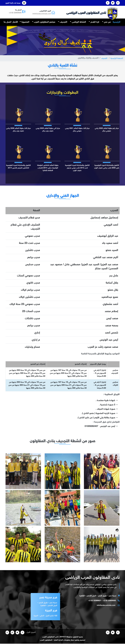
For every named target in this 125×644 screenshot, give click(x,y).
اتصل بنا (8, 22)
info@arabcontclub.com (41, 14)
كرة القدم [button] (95, 22)
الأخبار (15, 22)
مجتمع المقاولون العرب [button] (44, 22)
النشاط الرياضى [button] (79, 22)
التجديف (103, 59)
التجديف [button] (63, 22)
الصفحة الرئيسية (116, 59)
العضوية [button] (25, 22)
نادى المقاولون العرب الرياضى (87, 13)
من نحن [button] (107, 22)
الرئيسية (116, 22)
